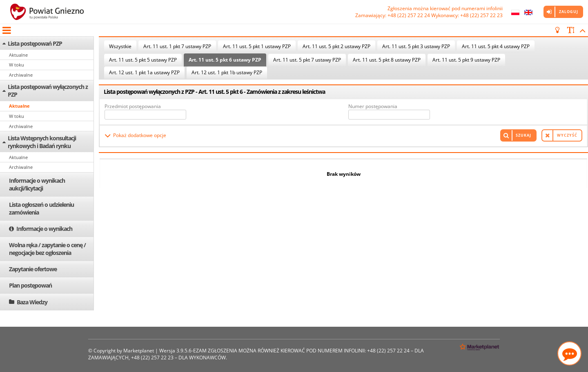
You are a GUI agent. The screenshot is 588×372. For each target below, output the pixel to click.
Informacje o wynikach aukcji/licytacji (37, 184)
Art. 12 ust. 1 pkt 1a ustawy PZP (144, 72)
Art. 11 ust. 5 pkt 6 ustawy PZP (225, 60)
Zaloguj (569, 12)
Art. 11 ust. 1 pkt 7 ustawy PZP (177, 46)
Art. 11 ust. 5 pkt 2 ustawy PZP (336, 46)
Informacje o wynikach (44, 229)
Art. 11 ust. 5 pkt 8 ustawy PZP (387, 60)
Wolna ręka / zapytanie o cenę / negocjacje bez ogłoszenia (47, 249)
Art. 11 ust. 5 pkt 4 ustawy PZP (496, 46)
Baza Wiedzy (32, 302)
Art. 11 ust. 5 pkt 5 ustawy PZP (143, 60)
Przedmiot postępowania (133, 106)
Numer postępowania (373, 106)
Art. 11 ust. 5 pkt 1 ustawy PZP (257, 46)
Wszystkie (120, 46)
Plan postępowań (30, 285)
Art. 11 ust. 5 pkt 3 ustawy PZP (416, 46)
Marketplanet (139, 351)
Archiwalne (21, 75)
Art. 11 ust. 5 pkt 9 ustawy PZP (466, 60)
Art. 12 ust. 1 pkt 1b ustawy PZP (227, 72)
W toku (17, 65)
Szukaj (523, 135)
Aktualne (18, 55)
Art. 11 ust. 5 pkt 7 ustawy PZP (307, 60)
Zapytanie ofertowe (33, 269)
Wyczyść (567, 135)
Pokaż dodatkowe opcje (140, 135)
